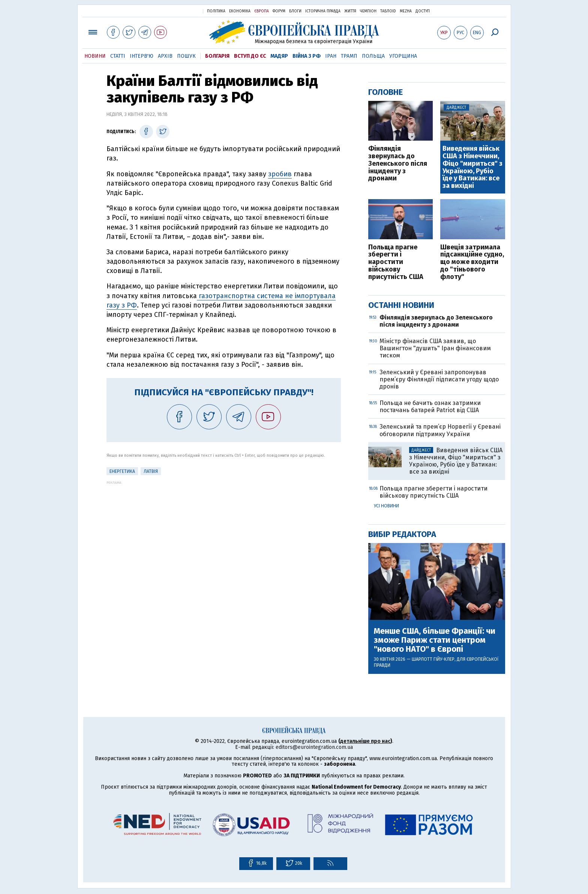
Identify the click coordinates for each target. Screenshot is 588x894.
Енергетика (122, 471)
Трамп (349, 56)
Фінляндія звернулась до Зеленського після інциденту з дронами (398, 164)
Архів (165, 56)
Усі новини (386, 506)
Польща (373, 56)
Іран (331, 56)
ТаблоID (388, 11)
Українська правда (179, 11)
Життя (350, 11)
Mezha (406, 11)
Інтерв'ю (142, 56)
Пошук (186, 56)
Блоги (295, 11)
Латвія (151, 471)
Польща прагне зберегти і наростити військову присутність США (396, 262)
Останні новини (401, 305)
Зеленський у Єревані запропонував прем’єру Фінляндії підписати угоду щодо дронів (439, 379)
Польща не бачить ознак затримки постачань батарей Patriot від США (430, 406)
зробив (280, 174)
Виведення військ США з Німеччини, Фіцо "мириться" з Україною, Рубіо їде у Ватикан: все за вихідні (472, 167)
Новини (95, 56)
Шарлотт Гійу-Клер (433, 659)
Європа (262, 11)
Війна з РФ (307, 56)
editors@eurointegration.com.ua (314, 747)
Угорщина (403, 56)
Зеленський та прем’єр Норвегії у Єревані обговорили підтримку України (440, 430)
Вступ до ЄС (250, 56)
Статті (118, 56)
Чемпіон (368, 11)
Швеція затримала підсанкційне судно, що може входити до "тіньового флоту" (472, 262)
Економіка (240, 11)
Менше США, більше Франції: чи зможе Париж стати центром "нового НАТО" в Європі (435, 640)
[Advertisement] (224, 537)
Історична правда (323, 11)
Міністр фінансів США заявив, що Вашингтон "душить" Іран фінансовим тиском (435, 348)
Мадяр (279, 56)
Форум (279, 11)
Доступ (423, 11)
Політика (216, 11)
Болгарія (217, 56)
